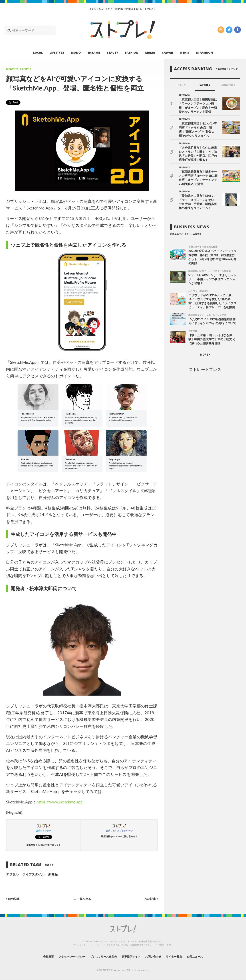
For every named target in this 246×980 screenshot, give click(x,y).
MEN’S (184, 52)
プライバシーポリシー (64, 957)
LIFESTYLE (57, 52)
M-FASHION (205, 52)
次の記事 (150, 899)
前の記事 (13, 899)
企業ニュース (207, 957)
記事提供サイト (132, 957)
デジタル (12, 874)
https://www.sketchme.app (61, 802)
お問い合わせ (158, 957)
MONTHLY (228, 85)
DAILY (182, 85)
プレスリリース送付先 (100, 957)
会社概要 (36, 957)
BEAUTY (113, 52)
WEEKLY (205, 85)
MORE (205, 352)
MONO (76, 52)
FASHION (132, 52)
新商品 (53, 874)
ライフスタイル (33, 874)
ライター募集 (182, 957)
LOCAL (38, 52)
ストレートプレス (205, 367)
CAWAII (167, 52)
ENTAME (94, 52)
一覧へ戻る (82, 899)
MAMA (150, 52)
